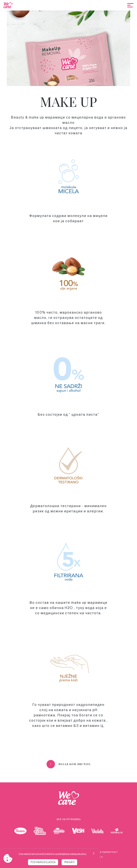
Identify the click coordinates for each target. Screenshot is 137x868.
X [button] (94, 853)
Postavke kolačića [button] (43, 862)
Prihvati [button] (69, 862)
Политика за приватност (101, 852)
